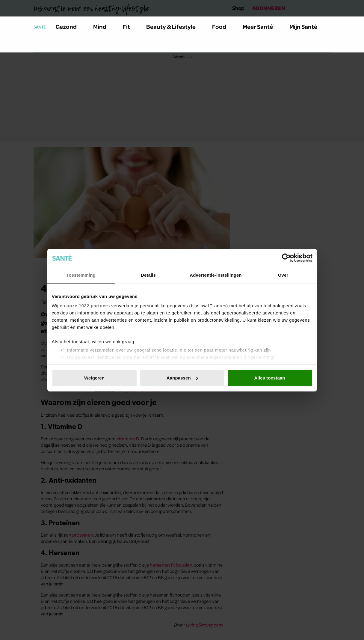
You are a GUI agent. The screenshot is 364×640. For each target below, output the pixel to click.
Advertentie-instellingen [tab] (216, 275)
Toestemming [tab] (81, 275)
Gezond (70, 27)
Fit (130, 27)
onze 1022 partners (88, 306)
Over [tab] (283, 275)
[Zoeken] (38, 45)
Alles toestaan (269, 378)
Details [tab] (148, 275)
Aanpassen (182, 378)
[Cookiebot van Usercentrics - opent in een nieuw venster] (286, 258)
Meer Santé (261, 27)
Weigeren (94, 378)
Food (223, 27)
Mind (103, 27)
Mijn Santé (308, 27)
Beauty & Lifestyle (174, 27)
